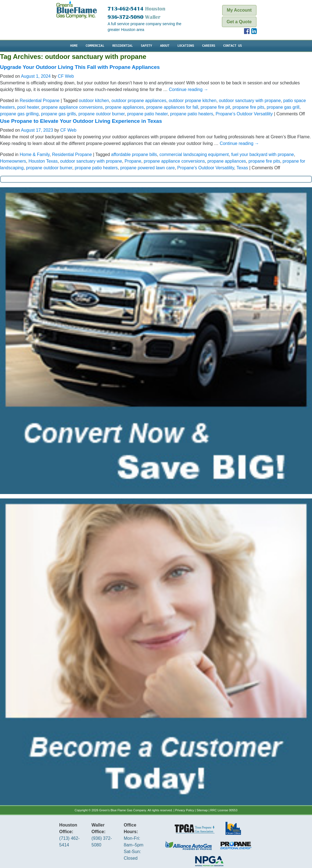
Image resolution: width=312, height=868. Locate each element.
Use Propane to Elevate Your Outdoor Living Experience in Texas (81, 121)
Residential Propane (40, 101)
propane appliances (125, 107)
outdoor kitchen (94, 101)
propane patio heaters (192, 114)
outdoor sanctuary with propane (250, 101)
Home (74, 46)
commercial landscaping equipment (194, 154)
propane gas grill (283, 107)
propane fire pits (248, 107)
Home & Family (35, 154)
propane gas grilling (19, 114)
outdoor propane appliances (139, 101)
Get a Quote (239, 22)
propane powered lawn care (147, 168)
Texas (242, 168)
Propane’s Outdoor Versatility (244, 114)
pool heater (28, 107)
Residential (122, 46)
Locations (186, 46)
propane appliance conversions (72, 107)
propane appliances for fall (172, 107)
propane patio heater (147, 114)
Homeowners (13, 161)
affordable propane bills (134, 154)
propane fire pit (215, 107)
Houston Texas (43, 161)
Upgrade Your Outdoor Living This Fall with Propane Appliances (80, 67)
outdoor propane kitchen (193, 101)
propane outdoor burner (102, 114)
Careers (209, 46)
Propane (133, 161)
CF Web (66, 76)
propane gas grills (59, 114)
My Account (240, 10)
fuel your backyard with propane (263, 154)
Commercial (95, 46)
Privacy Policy (185, 810)
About (165, 46)
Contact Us (233, 46)
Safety (146, 46)
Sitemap (202, 810)
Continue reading (188, 89)
